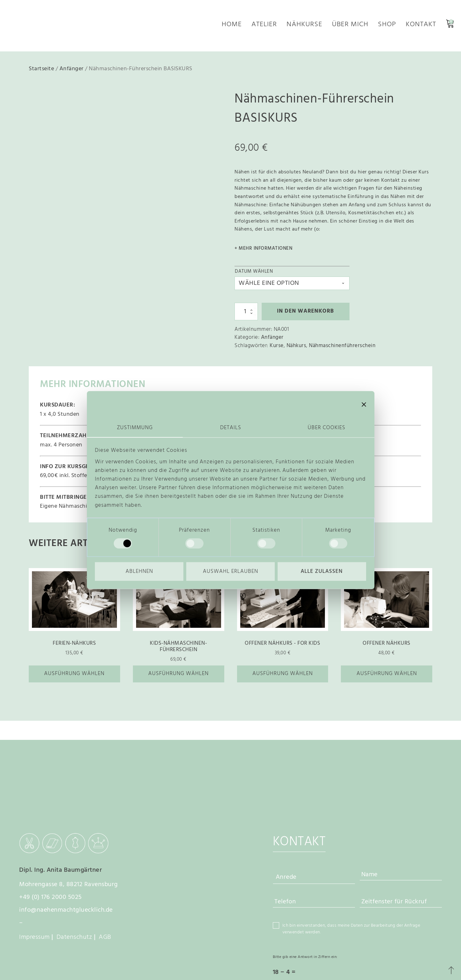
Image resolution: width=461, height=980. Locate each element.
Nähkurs (296, 348)
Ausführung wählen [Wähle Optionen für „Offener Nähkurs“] (387, 676)
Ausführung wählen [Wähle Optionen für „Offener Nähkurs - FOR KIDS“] (283, 676)
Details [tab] (231, 427)
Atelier (264, 27)
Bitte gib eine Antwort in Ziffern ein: (305, 899)
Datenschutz (74, 879)
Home (232, 27)
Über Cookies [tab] (327, 427)
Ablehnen (139, 572)
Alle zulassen (322, 572)
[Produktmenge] (246, 314)
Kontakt (421, 27)
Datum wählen (254, 274)
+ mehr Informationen (263, 251)
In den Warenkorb (305, 314)
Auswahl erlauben (230, 572)
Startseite (41, 72)
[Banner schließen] (364, 404)
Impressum (35, 879)
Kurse (277, 348)
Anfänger (72, 72)
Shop (387, 27)
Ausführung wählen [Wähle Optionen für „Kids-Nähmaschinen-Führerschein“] (178, 676)
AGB (105, 879)
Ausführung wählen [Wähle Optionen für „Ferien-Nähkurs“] (74, 676)
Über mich (350, 27)
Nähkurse (304, 27)
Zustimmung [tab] (135, 427)
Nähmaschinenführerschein (342, 348)
